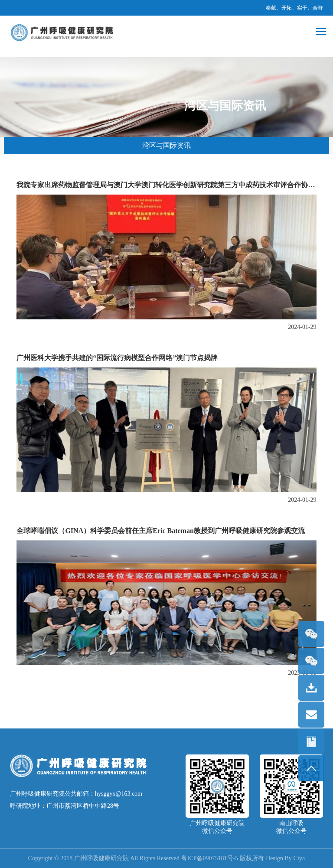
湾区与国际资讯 (166, 145)
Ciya (299, 858)
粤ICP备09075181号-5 (210, 858)
